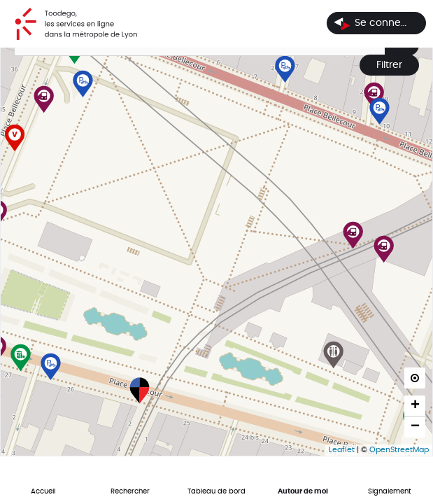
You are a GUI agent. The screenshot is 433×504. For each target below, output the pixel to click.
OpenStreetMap (399, 450)
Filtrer (389, 65)
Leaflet (342, 450)
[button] (353, 223)
